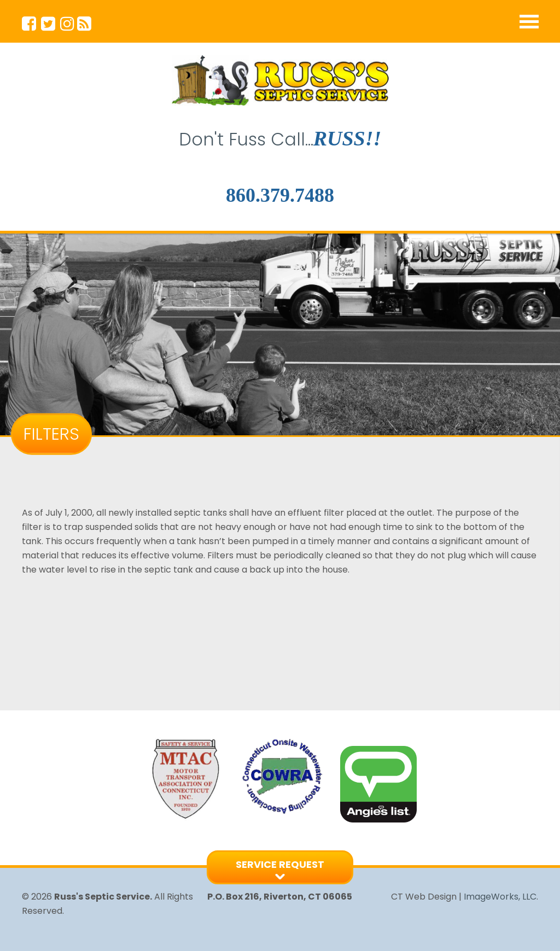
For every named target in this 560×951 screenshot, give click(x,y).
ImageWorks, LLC (500, 897)
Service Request (280, 864)
